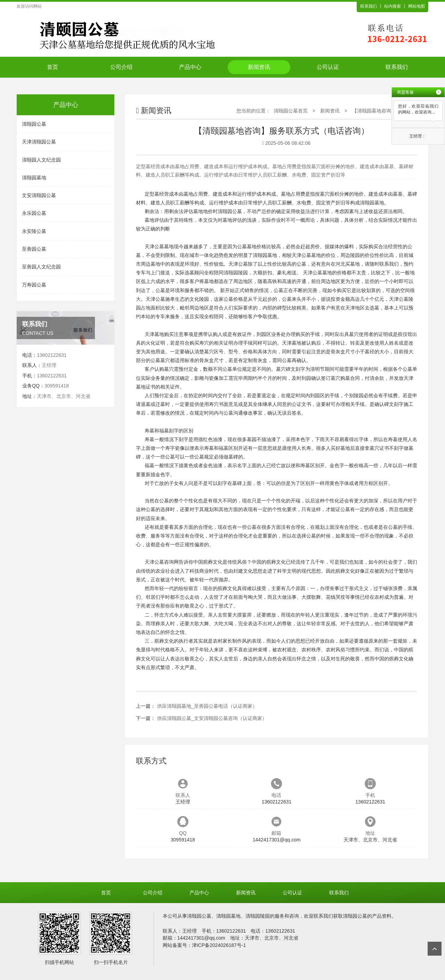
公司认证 (328, 67)
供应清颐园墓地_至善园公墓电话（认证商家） (207, 706)
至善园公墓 (34, 249)
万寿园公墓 (34, 285)
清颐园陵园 (236, 273)
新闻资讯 (259, 67)
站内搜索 (393, 6)
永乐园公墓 (34, 213)
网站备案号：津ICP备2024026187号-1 (204, 945)
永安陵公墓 (34, 231)
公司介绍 (121, 67)
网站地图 (416, 6)
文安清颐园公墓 (39, 195)
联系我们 (369, 6)
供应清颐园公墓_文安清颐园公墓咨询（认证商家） (212, 718)
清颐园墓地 (34, 178)
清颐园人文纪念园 (41, 160)
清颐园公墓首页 (291, 111)
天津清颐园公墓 (39, 142)
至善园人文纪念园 (41, 267)
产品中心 (190, 67)
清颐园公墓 (34, 124)
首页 (52, 67)
